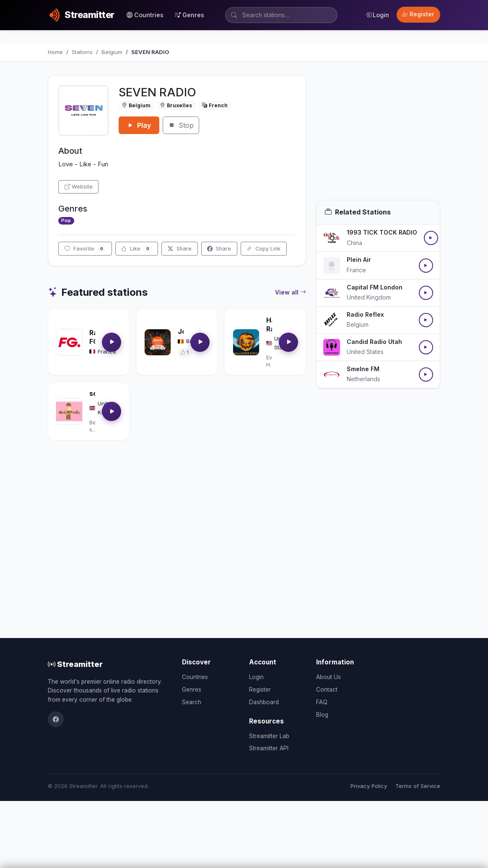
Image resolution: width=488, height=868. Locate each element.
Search (192, 702)
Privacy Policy (369, 786)
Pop (66, 220)
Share (180, 249)
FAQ (322, 702)
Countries (145, 15)
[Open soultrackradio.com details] (69, 411)
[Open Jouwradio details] (158, 342)
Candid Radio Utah (374, 342)
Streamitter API (269, 748)
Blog (322, 715)
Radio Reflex (365, 314)
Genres (189, 15)
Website (79, 187)
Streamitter (75, 664)
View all (291, 292)
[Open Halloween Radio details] (246, 342)
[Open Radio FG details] (69, 342)
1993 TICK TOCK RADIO (382, 232)
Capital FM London (375, 287)
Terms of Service (418, 786)
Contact (327, 690)
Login (377, 15)
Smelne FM (363, 369)
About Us (328, 677)
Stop (181, 125)
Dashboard (264, 702)
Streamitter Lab (269, 736)
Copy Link (263, 249)
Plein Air (359, 260)
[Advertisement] (378, 137)
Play (139, 125)
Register (418, 14)
